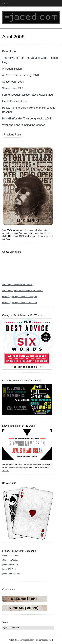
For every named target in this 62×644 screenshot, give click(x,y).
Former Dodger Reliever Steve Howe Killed (27, 95)
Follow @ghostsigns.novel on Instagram (20, 297)
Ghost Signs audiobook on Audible (17, 285)
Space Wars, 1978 (13, 82)
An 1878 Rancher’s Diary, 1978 (20, 75)
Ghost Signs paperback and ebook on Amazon (23, 291)
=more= (6, 470)
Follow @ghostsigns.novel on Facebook (20, 303)
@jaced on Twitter (10, 560)
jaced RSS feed (9, 569)
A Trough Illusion (12, 69)
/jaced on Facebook (11, 556)
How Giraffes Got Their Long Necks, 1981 (27, 119)
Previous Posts (13, 135)
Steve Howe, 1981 (13, 88)
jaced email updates (11, 574)
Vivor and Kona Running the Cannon (24, 125)
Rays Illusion (10, 51)
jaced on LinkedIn (10, 565)
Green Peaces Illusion (15, 101)
